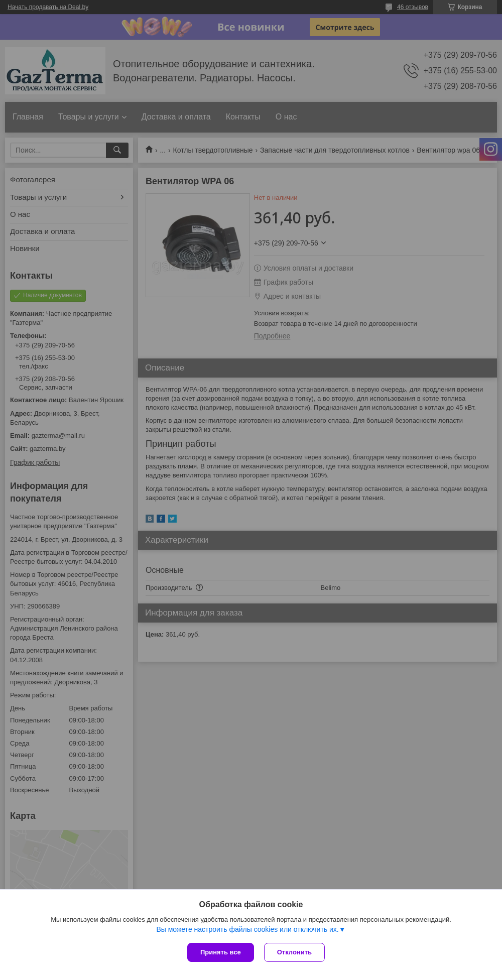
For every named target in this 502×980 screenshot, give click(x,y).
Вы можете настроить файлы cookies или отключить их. (247, 929)
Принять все (221, 952)
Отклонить (294, 952)
